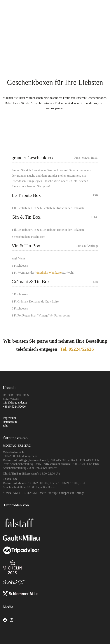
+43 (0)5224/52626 (14, 407)
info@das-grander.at (15, 402)
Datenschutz (10, 422)
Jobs (5, 426)
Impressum (9, 418)
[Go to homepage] (9, 14)
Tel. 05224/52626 (77, 349)
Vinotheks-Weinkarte (49, 273)
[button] (105, 14)
